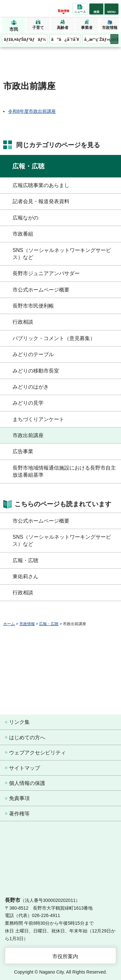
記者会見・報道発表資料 (41, 201)
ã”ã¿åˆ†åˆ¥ (65, 39)
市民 (14, 29)
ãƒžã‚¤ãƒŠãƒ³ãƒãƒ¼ (25, 39)
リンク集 (19, 722)
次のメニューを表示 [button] (114, 39)
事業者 (87, 28)
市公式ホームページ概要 (41, 290)
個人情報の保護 (27, 783)
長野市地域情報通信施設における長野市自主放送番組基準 (64, 471)
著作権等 (19, 814)
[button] (96, 9)
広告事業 (23, 451)
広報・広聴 (28, 166)
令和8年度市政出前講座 (32, 111)
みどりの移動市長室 (36, 371)
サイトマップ (25, 768)
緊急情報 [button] (64, 11)
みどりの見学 (28, 403)
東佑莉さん (25, 576)
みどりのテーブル (33, 354)
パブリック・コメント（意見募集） (54, 338)
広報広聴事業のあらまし (41, 185)
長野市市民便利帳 (33, 306)
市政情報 (110, 28)
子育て (38, 28)
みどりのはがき (31, 387)
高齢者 (63, 28)
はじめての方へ (27, 737)
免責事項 (19, 798)
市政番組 (23, 234)
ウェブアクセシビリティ (37, 753)
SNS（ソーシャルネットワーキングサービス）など (62, 254)
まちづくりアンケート (38, 419)
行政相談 (23, 322)
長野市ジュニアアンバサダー (46, 273)
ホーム (9, 624)
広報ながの (25, 218)
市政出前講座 (28, 435)
